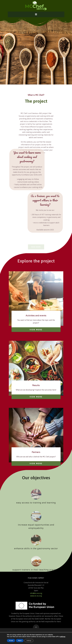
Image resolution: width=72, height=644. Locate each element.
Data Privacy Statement (36, 637)
